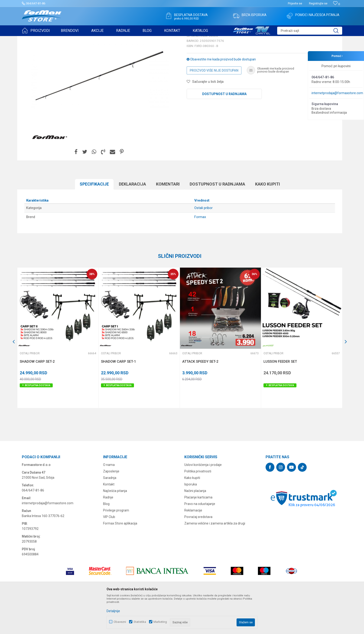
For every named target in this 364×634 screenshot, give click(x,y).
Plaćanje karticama (198, 533)
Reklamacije (193, 546)
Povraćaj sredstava (198, 553)
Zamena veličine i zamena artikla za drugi (215, 559)
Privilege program (116, 546)
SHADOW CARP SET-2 (37, 398)
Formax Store (30, 39)
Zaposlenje (111, 507)
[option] (58, 374)
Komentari (168, 220)
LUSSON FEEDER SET (280, 398)
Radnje (108, 533)
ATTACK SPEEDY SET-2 (200, 398)
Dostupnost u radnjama (224, 130)
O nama (109, 501)
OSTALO (63, 39)
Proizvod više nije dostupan (214, 106)
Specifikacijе (94, 220)
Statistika (140, 622)
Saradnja (110, 514)
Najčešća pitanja (115, 527)
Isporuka (191, 520)
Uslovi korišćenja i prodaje (203, 501)
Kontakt (109, 520)
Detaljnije (113, 611)
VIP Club (109, 553)
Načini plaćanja (195, 527)
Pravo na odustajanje (200, 540)
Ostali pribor (79, 39)
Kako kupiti (268, 220)
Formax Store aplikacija (120, 559)
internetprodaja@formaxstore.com (337, 93)
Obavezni (120, 622)
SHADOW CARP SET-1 (119, 398)
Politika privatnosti (198, 507)
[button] (310, 31)
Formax (200, 253)
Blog (106, 540)
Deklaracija (132, 220)
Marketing (160, 622)
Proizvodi (48, 39)
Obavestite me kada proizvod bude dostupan (221, 95)
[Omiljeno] (336, 4)
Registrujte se (318, 3)
